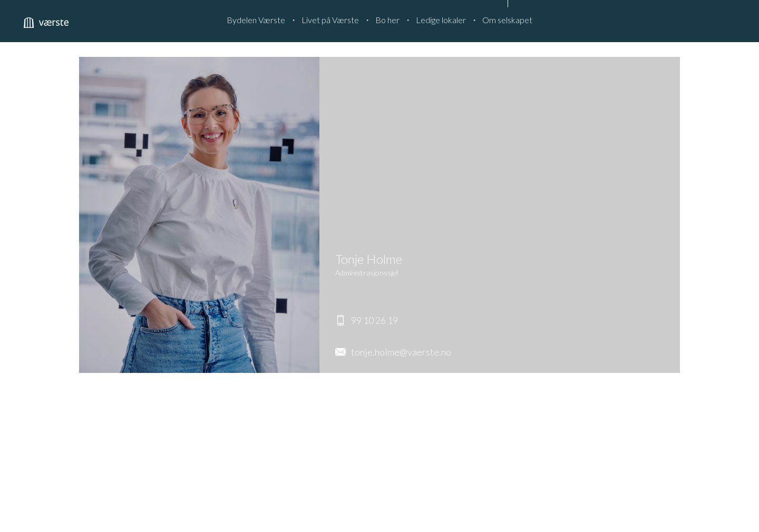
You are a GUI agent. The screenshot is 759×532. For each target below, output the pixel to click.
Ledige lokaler (441, 20)
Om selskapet (507, 20)
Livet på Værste (330, 20)
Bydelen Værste (256, 20)
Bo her (387, 20)
